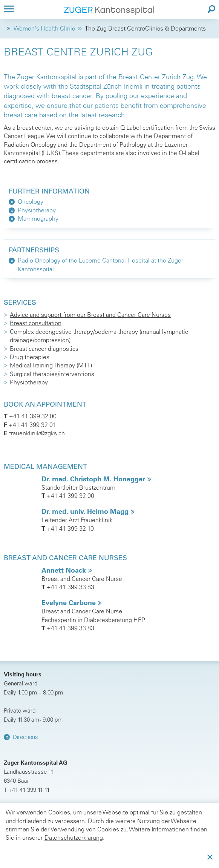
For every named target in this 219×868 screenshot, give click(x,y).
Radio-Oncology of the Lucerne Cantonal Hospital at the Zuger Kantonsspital (100, 264)
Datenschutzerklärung (74, 837)
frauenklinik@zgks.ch (37, 433)
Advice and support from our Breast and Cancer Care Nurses (90, 315)
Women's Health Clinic (44, 28)
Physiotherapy (37, 210)
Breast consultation (36, 323)
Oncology (31, 201)
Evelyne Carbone (70, 603)
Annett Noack (65, 570)
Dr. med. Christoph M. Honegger (94, 479)
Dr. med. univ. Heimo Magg (86, 511)
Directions (25, 737)
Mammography (38, 218)
